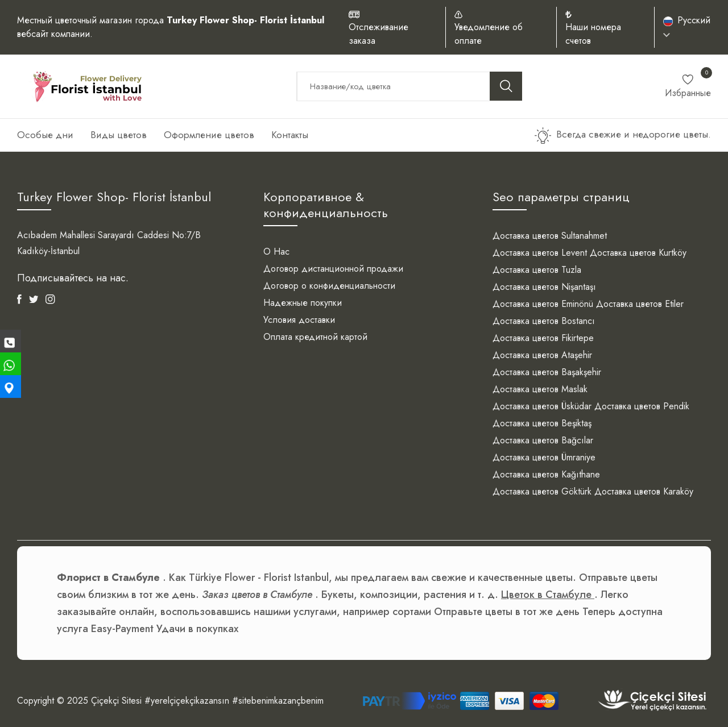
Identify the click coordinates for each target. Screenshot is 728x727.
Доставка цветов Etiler (640, 304)
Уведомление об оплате (489, 34)
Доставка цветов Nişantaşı (544, 287)
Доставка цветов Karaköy (644, 491)
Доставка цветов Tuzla (537, 270)
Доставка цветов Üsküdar (542, 406)
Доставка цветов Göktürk (542, 491)
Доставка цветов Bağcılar (543, 440)
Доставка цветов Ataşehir (542, 355)
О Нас (276, 252)
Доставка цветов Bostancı (544, 321)
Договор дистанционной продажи (333, 269)
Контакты (290, 135)
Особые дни (45, 135)
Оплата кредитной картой (315, 337)
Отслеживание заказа (379, 34)
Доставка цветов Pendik (642, 406)
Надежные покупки (303, 303)
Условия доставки (299, 320)
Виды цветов (119, 135)
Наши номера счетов (593, 34)
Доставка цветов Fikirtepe (543, 338)
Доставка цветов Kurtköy (638, 253)
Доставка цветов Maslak (540, 389)
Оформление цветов (209, 135)
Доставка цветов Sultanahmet (550, 236)
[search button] (506, 86)
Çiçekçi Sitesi (116, 701)
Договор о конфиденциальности (329, 286)
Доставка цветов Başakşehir (547, 372)
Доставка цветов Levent (540, 253)
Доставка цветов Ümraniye (544, 457)
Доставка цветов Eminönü (543, 304)
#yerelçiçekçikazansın (187, 701)
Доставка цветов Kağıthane (546, 474)
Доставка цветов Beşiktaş (542, 423)
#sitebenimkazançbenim (278, 701)
